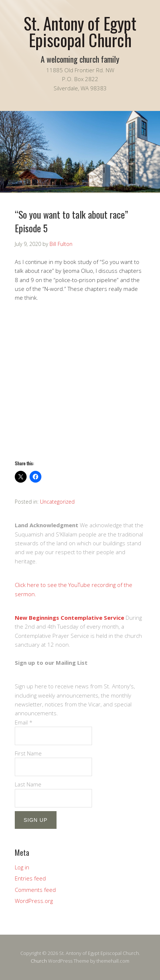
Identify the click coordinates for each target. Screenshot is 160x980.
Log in (22, 867)
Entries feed (30, 878)
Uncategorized (57, 502)
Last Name (28, 784)
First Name (28, 753)
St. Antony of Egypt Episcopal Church (80, 31)
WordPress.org (34, 901)
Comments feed (35, 890)
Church (39, 961)
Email (24, 722)
